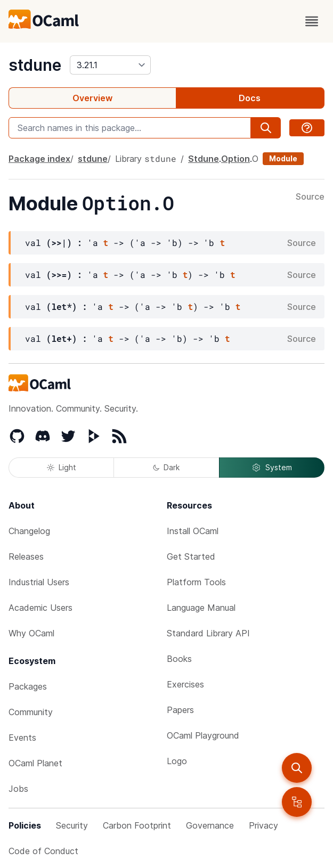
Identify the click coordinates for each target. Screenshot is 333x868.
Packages (28, 686)
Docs (250, 98)
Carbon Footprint (137, 825)
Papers (180, 710)
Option (235, 159)
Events (22, 738)
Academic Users (40, 608)
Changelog (29, 531)
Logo (177, 761)
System (272, 468)
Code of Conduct (43, 851)
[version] (110, 65)
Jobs (18, 789)
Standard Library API (208, 633)
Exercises (185, 684)
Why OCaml (31, 633)
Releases (26, 556)
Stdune (204, 159)
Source (310, 197)
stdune (35, 65)
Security (72, 825)
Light (62, 467)
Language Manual (201, 608)
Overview (92, 98)
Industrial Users (39, 582)
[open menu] (312, 21)
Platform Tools (196, 582)
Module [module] (283, 158)
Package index (39, 159)
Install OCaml (193, 531)
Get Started (191, 556)
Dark (166, 467)
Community (31, 712)
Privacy (263, 825)
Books (179, 659)
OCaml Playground (203, 735)
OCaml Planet (35, 763)
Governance (210, 825)
